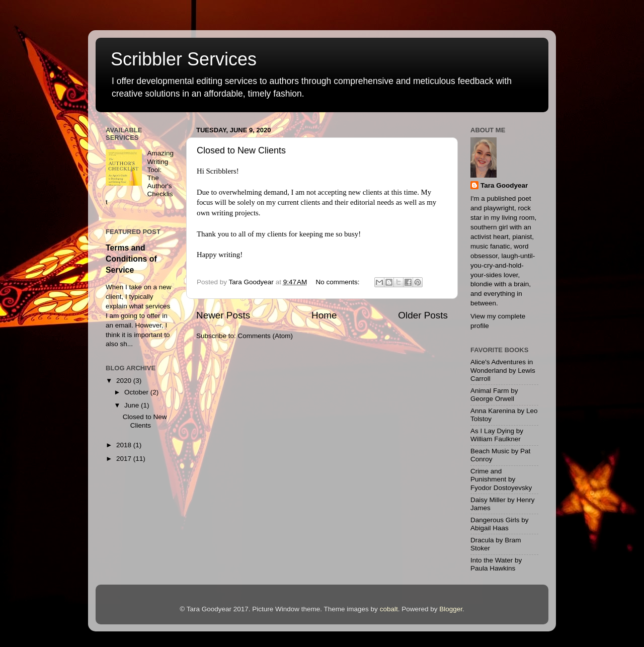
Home (324, 315)
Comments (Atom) (266, 336)
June (133, 405)
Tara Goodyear (504, 185)
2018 (125, 445)
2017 (125, 459)
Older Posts (423, 315)
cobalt (389, 609)
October (137, 392)
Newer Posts (223, 315)
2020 (125, 381)
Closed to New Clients (241, 150)
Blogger (451, 609)
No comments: (339, 282)
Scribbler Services (184, 59)
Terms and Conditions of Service (131, 259)
